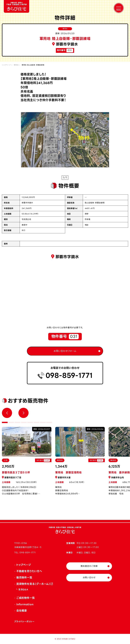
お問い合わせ (89, 578)
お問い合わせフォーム (65, 351)
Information (25, 604)
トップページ (6, 65)
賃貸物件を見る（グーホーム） (33, 584)
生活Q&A (23, 589)
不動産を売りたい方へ (29, 571)
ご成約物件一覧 (26, 598)
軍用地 (16, 65)
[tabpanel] (80, 462)
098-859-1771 (69, 375)
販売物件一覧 (24, 578)
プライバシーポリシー (24, 622)
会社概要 (22, 611)
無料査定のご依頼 (89, 566)
